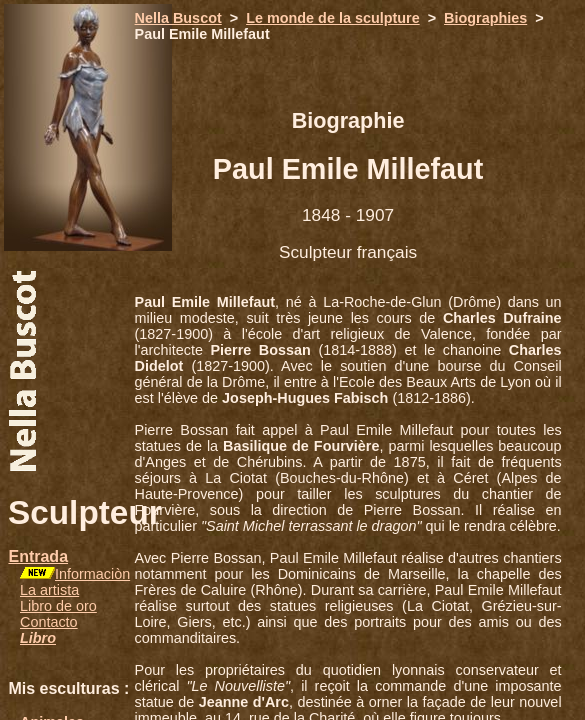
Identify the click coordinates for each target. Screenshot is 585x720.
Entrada (38, 556)
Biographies (485, 18)
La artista (49, 590)
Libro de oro (58, 606)
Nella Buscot (178, 18)
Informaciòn (92, 574)
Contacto (49, 622)
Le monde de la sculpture (333, 18)
